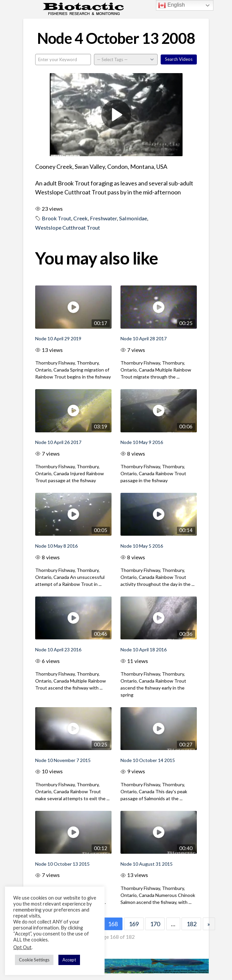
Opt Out (22, 947)
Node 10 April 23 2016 (58, 650)
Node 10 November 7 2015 (63, 760)
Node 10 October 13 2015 (62, 864)
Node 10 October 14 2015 (148, 760)
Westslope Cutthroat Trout (68, 227)
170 (155, 924)
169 (134, 924)
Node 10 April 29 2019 (58, 338)
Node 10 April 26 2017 (58, 442)
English (171, 5)
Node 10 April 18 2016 (144, 650)
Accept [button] (69, 960)
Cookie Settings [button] (34, 960)
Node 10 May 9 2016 (142, 442)
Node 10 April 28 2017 (144, 338)
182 (192, 924)
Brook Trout (56, 218)
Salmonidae (133, 218)
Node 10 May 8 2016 (56, 546)
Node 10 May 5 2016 (142, 546)
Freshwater (103, 218)
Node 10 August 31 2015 (147, 864)
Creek (80, 218)
